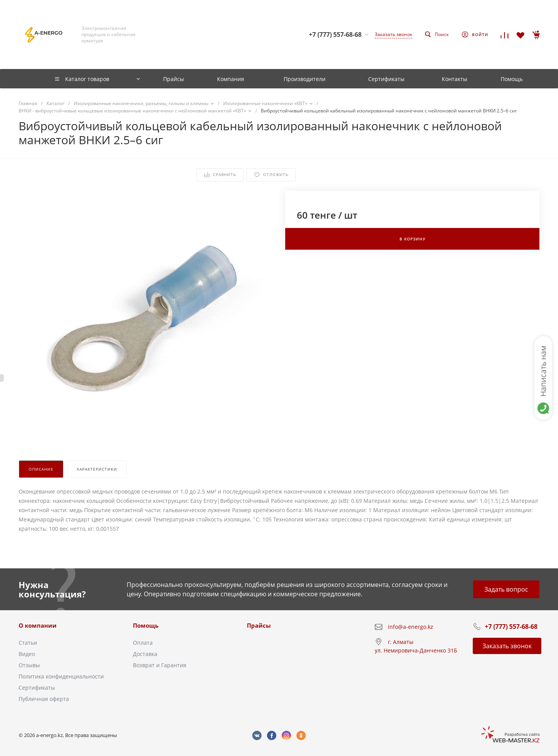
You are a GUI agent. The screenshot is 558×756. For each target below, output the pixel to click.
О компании (38, 625)
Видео (27, 654)
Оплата (143, 643)
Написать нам (543, 371)
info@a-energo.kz (411, 627)
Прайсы (259, 625)
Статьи (28, 643)
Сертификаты (37, 688)
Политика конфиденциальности (61, 676)
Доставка (145, 654)
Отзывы (29, 665)
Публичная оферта (44, 699)
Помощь (146, 625)
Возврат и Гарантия (160, 665)
